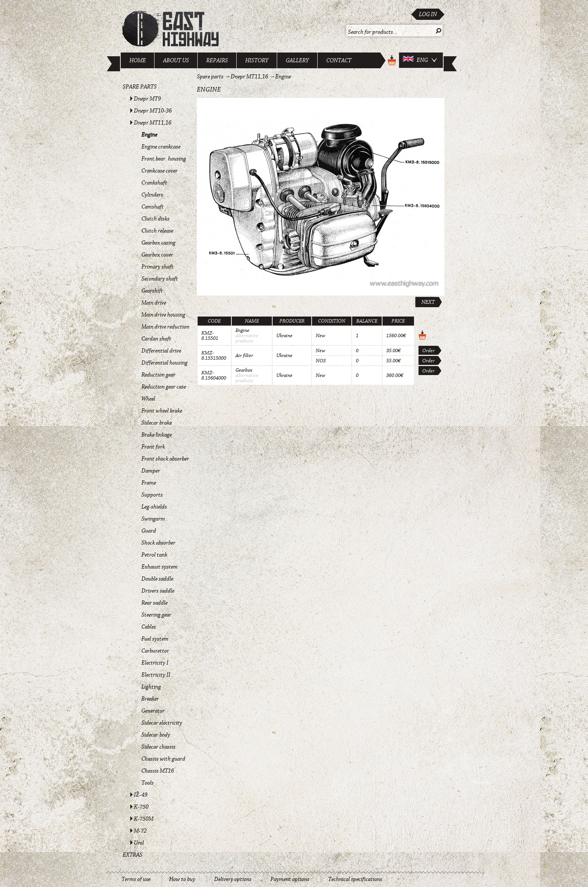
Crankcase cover (160, 171)
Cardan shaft (156, 339)
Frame (149, 483)
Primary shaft (157, 267)
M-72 (140, 831)
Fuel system (155, 639)
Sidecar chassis (158, 747)
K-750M (144, 819)
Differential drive (161, 351)
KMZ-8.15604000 (214, 375)
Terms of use (136, 879)
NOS (321, 361)
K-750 (141, 807)
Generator (153, 711)
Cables (149, 627)
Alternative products (247, 338)
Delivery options (233, 879)
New (320, 336)
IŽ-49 (141, 795)
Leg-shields (154, 507)
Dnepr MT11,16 (153, 123)
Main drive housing (163, 315)
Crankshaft (154, 183)
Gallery (297, 60)
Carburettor (155, 651)
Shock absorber (158, 543)
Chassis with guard (163, 759)
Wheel (148, 399)
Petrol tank (154, 555)
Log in (428, 14)
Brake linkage (157, 435)
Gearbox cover (157, 255)
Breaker (150, 699)
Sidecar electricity (162, 723)
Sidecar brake (157, 423)
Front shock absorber (165, 459)
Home (138, 60)
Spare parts (140, 87)
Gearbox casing (158, 243)
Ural (139, 843)
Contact (339, 60)
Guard (149, 531)
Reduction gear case (164, 387)
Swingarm (153, 519)
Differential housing (164, 363)
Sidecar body (156, 735)
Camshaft (153, 207)
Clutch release (157, 231)
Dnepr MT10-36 (153, 111)
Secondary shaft (160, 279)
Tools (148, 783)
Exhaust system (160, 567)
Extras (133, 855)
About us (176, 60)
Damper (151, 471)
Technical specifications (355, 879)
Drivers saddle (158, 591)
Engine (149, 135)
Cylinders (152, 195)
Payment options (290, 879)
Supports (152, 495)
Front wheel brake (162, 411)
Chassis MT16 (158, 771)
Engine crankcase (161, 147)
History (257, 60)
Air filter (244, 356)
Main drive (154, 303)
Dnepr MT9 (147, 99)
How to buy (182, 879)
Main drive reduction (165, 327)
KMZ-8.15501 (210, 336)
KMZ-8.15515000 (214, 356)
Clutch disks (155, 219)
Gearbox (244, 370)
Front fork (153, 447)
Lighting (151, 687)
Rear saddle (154, 603)
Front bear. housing (164, 159)
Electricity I (155, 663)
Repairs (217, 60)
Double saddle (157, 579)
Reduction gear (158, 375)
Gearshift (152, 291)
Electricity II (156, 675)
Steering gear (156, 615)
